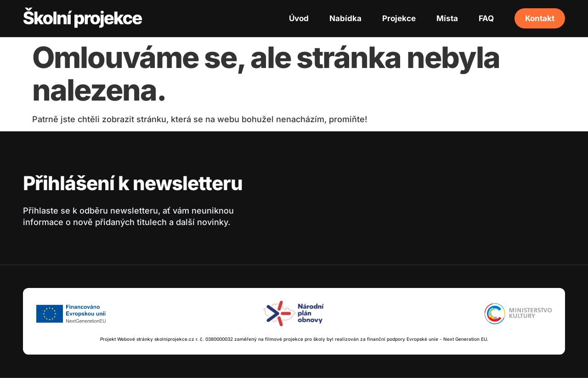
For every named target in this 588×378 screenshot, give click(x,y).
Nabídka (345, 18)
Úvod (299, 18)
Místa (447, 18)
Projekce (399, 18)
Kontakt (540, 18)
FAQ (486, 18)
